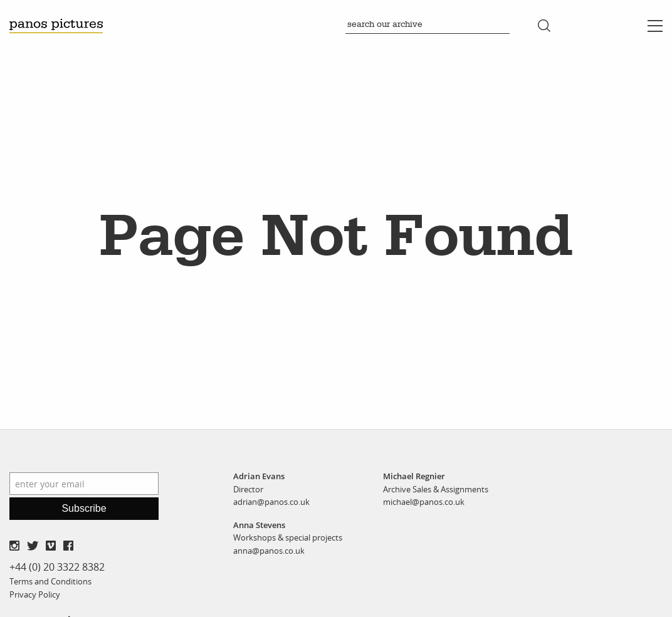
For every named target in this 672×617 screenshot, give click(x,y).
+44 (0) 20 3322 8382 (57, 567)
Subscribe (84, 508)
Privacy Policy (35, 594)
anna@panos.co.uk (269, 551)
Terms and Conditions (50, 581)
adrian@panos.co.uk (271, 502)
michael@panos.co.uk (424, 502)
